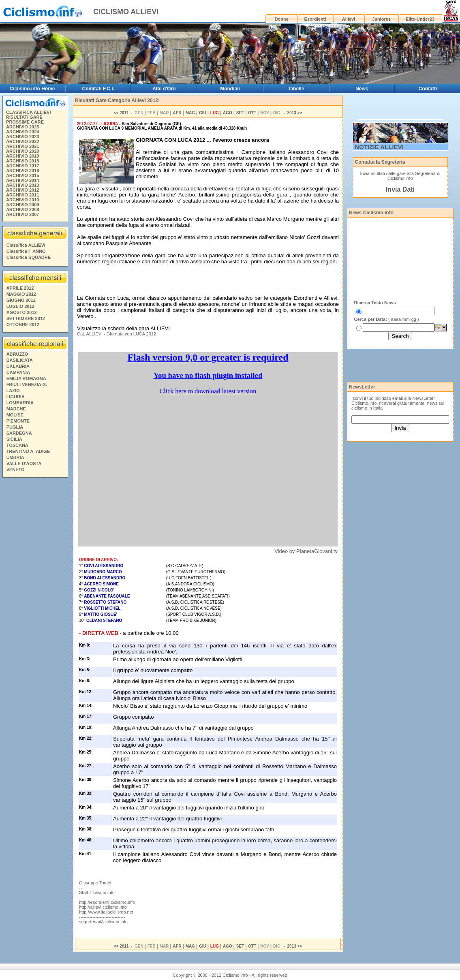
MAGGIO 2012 (21, 294)
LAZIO (13, 391)
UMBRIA (15, 457)
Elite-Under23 (420, 19)
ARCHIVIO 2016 (22, 171)
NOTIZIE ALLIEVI (379, 147)
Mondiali (230, 89)
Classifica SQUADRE (29, 257)
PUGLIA (15, 427)
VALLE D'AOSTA (24, 463)
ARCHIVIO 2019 (22, 156)
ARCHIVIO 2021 (22, 146)
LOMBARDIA (20, 403)
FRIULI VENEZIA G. (27, 384)
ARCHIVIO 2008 (22, 209)
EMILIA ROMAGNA (26, 378)
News (362, 89)
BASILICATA (20, 360)
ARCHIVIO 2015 (22, 175)
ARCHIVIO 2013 (22, 185)
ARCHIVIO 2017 (22, 166)
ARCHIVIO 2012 (22, 190)
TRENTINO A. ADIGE (28, 451)
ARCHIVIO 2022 (22, 141)
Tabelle (296, 89)
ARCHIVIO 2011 (22, 195)
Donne (282, 19)
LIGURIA (16, 397)
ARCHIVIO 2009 (22, 205)
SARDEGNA (19, 433)
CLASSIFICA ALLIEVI (28, 112)
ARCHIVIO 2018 (22, 161)
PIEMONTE (18, 421)
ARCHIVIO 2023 (22, 137)
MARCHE (16, 409)
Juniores (381, 19)
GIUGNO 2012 (21, 300)
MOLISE (15, 415)
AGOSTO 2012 (22, 312)
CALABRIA (18, 366)
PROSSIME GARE (25, 122)
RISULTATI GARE (24, 117)
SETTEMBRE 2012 (26, 318)
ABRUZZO (17, 354)
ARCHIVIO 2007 (22, 214)
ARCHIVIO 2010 (22, 200)
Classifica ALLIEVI (26, 245)
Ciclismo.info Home (32, 89)
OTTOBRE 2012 (23, 325)
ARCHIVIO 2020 (22, 151)
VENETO (16, 470)
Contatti (428, 89)
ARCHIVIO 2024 (22, 132)
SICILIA (14, 439)
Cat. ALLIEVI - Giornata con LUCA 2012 (117, 334)
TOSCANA (17, 445)
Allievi (349, 19)
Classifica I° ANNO (26, 251)
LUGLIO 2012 (20, 306)
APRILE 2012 (20, 288)
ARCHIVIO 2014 (22, 180)
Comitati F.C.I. (98, 89)
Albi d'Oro (164, 89)
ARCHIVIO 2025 (22, 127)
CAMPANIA (18, 372)
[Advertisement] (35, 604)
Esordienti (315, 19)
